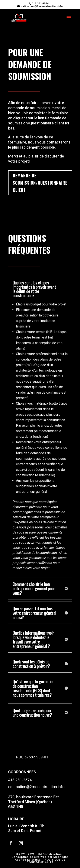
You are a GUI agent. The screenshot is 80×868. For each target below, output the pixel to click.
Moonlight (61, 857)
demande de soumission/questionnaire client (40, 183)
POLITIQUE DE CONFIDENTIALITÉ (46, 861)
